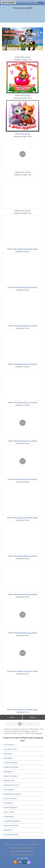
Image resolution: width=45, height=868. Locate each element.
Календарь (8, 754)
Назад (12, 717)
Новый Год (8, 830)
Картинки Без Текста (12, 785)
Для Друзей (8, 772)
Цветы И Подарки (10, 808)
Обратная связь (34, 845)
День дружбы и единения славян (25, 249)
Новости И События (11, 825)
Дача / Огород (9, 812)
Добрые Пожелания (11, 767)
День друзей (25, 57)
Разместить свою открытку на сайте (22, 848)
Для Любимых (9, 790)
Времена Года (9, 781)
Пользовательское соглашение (22, 855)
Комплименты (9, 817)
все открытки (9, 2)
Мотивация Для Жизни (12, 794)
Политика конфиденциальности (22, 851)
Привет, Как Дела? (11, 776)
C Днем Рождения (11, 763)
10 (31, 724)
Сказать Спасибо (10, 799)
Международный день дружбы (25, 287)
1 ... (8, 724)
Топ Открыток (9, 745)
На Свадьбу (8, 803)
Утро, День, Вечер (10, 749)
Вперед (32, 717)
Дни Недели (8, 758)
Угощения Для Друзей (12, 821)
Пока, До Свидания (11, 834)
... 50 (37, 724)
